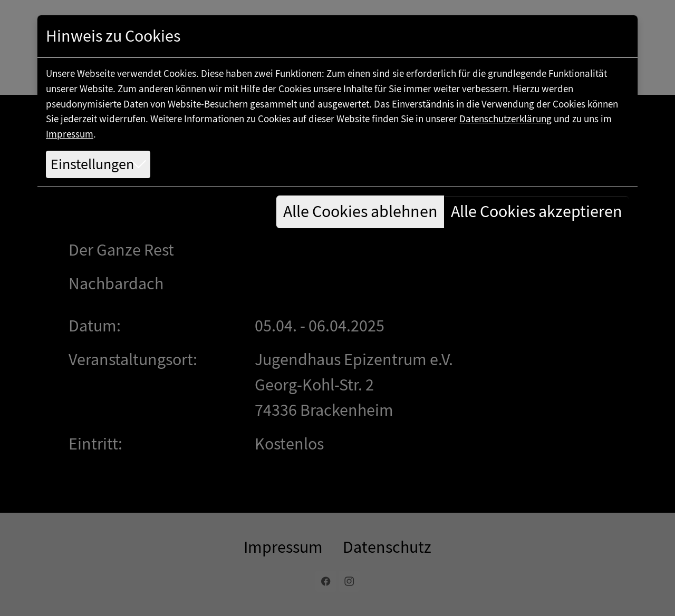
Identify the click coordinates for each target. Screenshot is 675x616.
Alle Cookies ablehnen (360, 212)
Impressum (70, 134)
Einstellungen (92, 164)
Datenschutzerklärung (505, 119)
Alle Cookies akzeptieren (537, 212)
